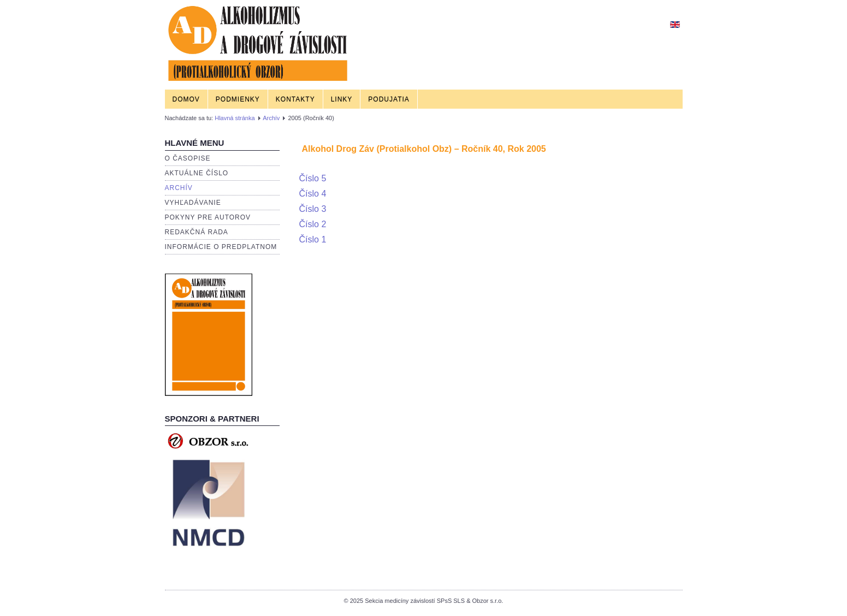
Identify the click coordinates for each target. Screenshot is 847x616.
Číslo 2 (313, 224)
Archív (271, 118)
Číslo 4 (313, 194)
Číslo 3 (313, 209)
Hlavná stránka (235, 118)
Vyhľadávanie (193, 203)
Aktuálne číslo (197, 173)
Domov (186, 99)
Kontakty (295, 99)
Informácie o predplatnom (221, 247)
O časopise (188, 158)
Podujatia (389, 99)
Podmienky (238, 99)
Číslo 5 (313, 178)
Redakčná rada (197, 232)
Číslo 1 (313, 239)
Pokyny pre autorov (208, 217)
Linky (342, 99)
